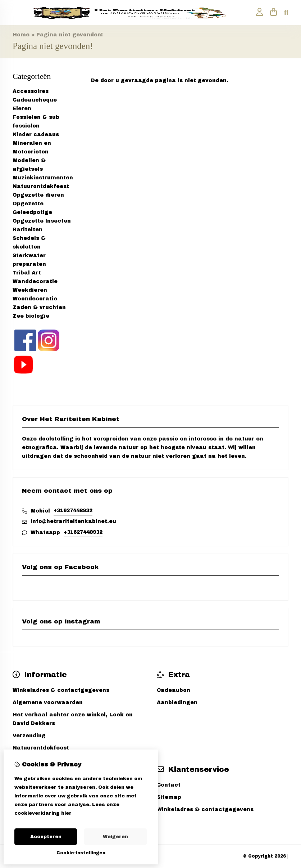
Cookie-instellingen (81, 853)
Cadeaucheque (35, 100)
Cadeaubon (174, 690)
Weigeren (115, 837)
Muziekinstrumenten (43, 178)
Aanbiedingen (177, 703)
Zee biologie (31, 316)
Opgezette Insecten (42, 221)
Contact (169, 785)
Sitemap (169, 797)
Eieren (22, 109)
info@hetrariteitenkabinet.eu (73, 521)
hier (66, 813)
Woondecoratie (35, 299)
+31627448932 (73, 511)
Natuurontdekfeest (41, 186)
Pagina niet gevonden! (70, 35)
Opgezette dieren (38, 195)
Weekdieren (30, 290)
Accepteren (46, 837)
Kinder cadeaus (36, 135)
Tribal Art (27, 273)
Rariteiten (28, 230)
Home (21, 35)
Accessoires (31, 91)
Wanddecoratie (35, 281)
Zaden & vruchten (39, 307)
